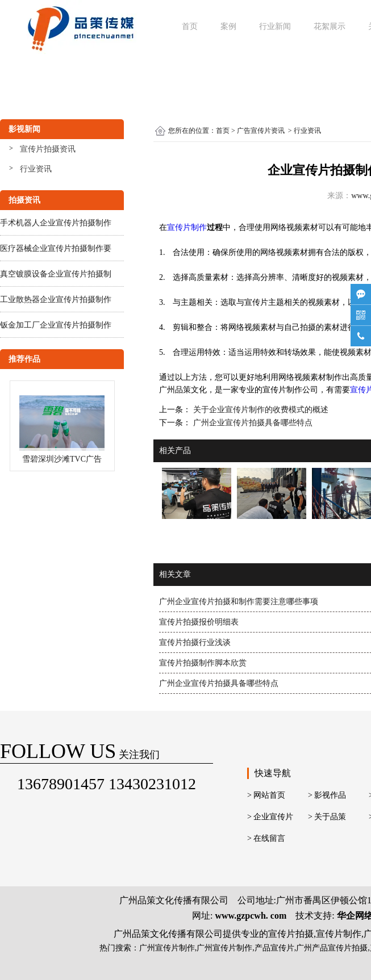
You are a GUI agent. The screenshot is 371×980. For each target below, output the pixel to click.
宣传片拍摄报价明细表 (199, 622)
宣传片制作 (187, 227)
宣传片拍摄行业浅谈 (195, 642)
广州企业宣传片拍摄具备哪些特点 (252, 423)
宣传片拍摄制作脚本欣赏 (203, 663)
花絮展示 (330, 26)
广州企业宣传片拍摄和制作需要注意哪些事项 (239, 602)
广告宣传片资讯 (261, 131)
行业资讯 (36, 169)
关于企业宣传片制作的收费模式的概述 (260, 410)
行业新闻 (275, 26)
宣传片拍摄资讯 (48, 149)
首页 (190, 26)
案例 (228, 26)
